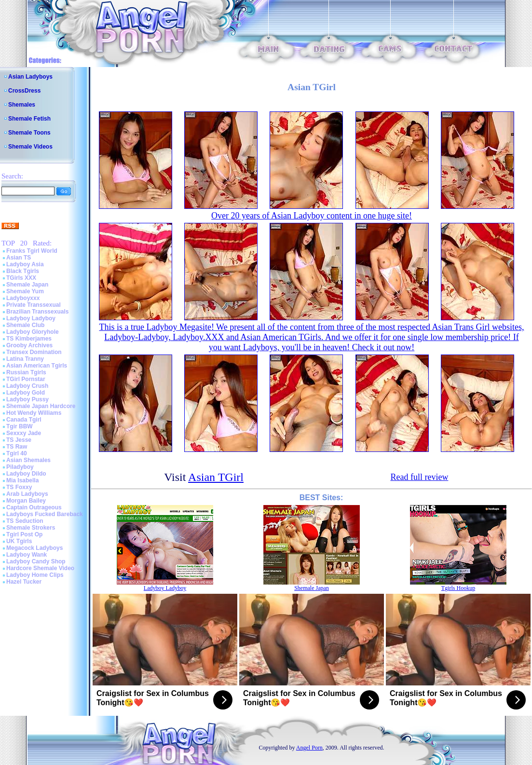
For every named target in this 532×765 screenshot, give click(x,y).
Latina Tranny (25, 359)
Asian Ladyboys (30, 77)
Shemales (22, 105)
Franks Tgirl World (32, 251)
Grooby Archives (29, 345)
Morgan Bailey (26, 501)
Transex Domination (34, 352)
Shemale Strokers (31, 528)
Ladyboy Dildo (26, 474)
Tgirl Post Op (24, 534)
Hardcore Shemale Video (40, 568)
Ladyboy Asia (25, 264)
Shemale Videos (30, 147)
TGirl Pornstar (26, 379)
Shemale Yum (25, 291)
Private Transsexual (34, 305)
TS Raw (17, 447)
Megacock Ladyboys (34, 548)
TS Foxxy (19, 487)
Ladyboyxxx (23, 298)
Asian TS (19, 258)
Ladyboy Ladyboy (31, 318)
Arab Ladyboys (27, 494)
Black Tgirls (23, 271)
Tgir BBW (20, 426)
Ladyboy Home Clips (35, 575)
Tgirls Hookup (458, 588)
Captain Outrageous (34, 507)
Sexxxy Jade (24, 433)
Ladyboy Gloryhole (33, 332)
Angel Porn (309, 748)
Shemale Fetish (29, 119)
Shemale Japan (27, 285)
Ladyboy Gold (26, 393)
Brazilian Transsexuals (37, 312)
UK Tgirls (19, 541)
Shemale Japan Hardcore (41, 406)
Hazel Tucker (24, 582)
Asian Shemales (28, 460)
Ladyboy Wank (27, 555)
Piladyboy (20, 467)
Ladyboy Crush (27, 386)
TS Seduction (25, 521)
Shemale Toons (29, 133)
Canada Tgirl (24, 420)
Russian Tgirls (26, 372)
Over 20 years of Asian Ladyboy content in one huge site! (312, 216)
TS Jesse (19, 440)
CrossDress (24, 91)
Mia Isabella (22, 480)
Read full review (419, 477)
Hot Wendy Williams (34, 413)
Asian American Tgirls (37, 366)
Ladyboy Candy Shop (36, 561)
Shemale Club (25, 325)
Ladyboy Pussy (27, 399)
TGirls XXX (21, 278)
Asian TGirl (216, 477)
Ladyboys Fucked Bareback (45, 514)
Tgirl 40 (17, 453)
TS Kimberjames (29, 339)
